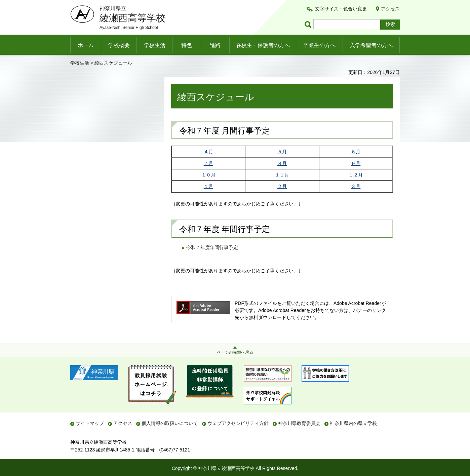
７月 (208, 163)
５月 (282, 152)
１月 (208, 186)
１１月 (282, 175)
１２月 (356, 175)
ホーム (86, 45)
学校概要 (119, 45)
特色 (187, 45)
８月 (282, 163)
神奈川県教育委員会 (299, 423)
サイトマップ (90, 423)
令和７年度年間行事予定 (212, 247)
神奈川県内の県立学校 (353, 423)
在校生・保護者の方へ (263, 45)
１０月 (208, 175)
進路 (215, 45)
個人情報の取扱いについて (170, 423)
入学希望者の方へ (371, 45)
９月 (356, 163)
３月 (356, 186)
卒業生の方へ (319, 45)
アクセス (390, 9)
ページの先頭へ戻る (235, 352)
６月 (356, 152)
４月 (208, 152)
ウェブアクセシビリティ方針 (238, 423)
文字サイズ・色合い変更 (341, 9)
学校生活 (155, 45)
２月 (282, 186)
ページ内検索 (309, 24)
